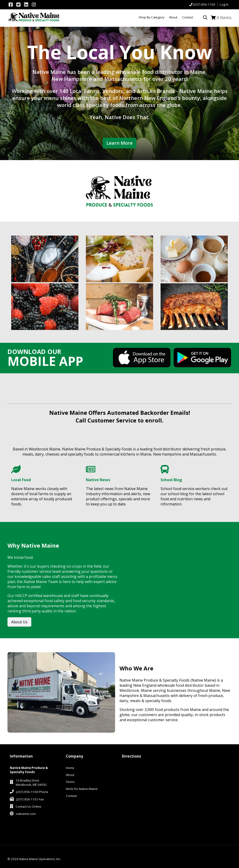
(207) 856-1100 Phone (32, 792)
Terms (70, 782)
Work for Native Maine (82, 789)
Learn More (119, 143)
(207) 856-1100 (204, 4)
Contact (71, 796)
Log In (224, 4)
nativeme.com (26, 814)
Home (70, 768)
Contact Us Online (28, 806)
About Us (19, 622)
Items (224, 17)
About (70, 775)
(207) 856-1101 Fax (30, 799)
